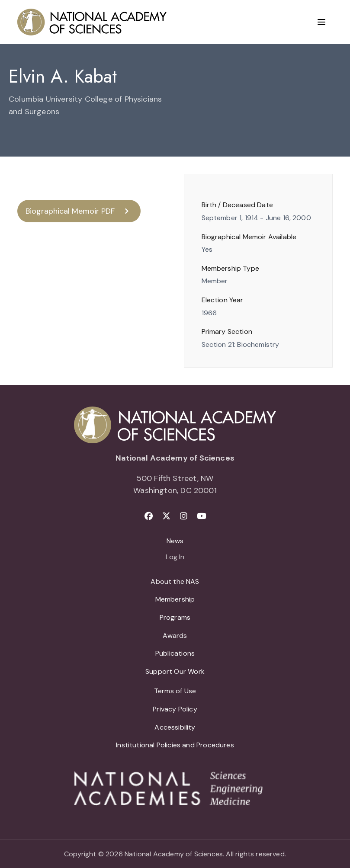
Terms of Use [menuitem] (175, 691)
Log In (175, 557)
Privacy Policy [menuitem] (175, 709)
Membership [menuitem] (175, 599)
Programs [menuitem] (175, 617)
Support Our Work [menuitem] (175, 671)
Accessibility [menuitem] (175, 727)
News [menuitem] (175, 541)
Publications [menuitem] (175, 653)
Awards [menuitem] (175, 636)
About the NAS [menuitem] (175, 581)
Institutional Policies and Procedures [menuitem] (175, 745)
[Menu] (321, 22)
